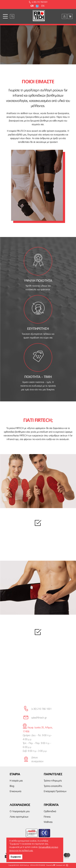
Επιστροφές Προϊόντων (55, 791)
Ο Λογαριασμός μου (20, 811)
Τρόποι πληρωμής (53, 781)
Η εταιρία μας (16, 781)
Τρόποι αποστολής (53, 786)
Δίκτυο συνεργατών (37, 760)
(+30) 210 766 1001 (41, 709)
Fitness (47, 817)
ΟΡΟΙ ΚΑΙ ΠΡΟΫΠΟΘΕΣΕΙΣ (38, 865)
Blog (12, 786)
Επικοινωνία (15, 791)
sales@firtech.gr (39, 718)
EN (43, 6)
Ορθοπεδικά (50, 811)
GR (35, 6)
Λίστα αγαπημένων (19, 817)
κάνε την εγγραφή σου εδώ (38, 690)
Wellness (48, 822)
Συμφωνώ (16, 857)
